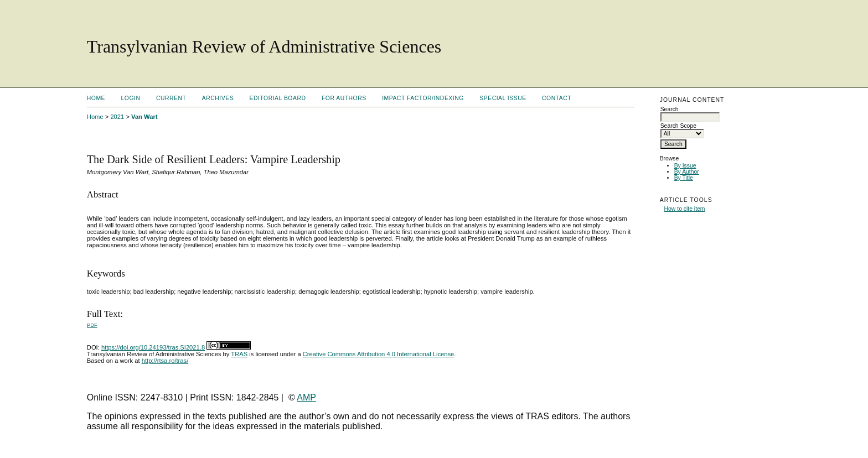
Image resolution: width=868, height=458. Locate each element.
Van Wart (144, 117)
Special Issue (503, 98)
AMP (306, 397)
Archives (218, 98)
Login (131, 98)
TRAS (239, 354)
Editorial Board (278, 98)
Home (96, 98)
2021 (117, 117)
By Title (684, 178)
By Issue (685, 166)
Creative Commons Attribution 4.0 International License (379, 354)
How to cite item (685, 209)
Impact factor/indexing (423, 98)
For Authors (344, 98)
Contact (557, 98)
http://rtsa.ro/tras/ (165, 361)
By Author (687, 172)
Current (171, 98)
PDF (92, 325)
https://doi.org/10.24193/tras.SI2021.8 (153, 347)
